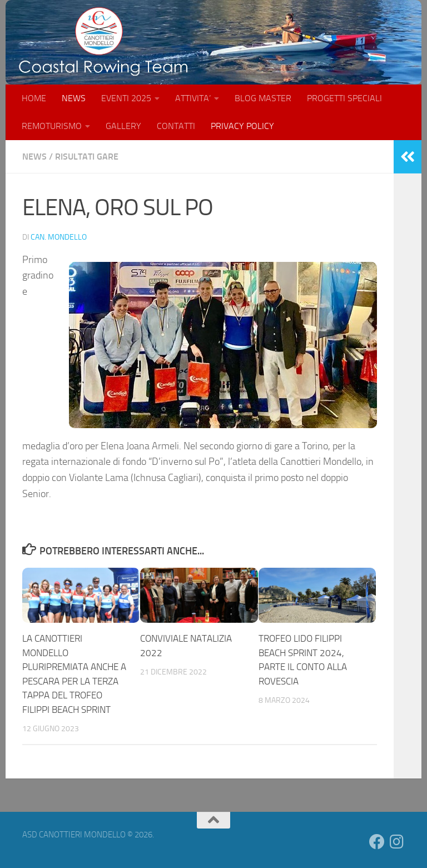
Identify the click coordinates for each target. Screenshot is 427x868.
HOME (34, 98)
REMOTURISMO (52, 126)
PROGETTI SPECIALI (344, 98)
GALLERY (123, 126)
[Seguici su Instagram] (397, 842)
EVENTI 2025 (126, 98)
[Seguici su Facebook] (377, 842)
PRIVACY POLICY (242, 126)
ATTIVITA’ (193, 98)
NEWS (74, 98)
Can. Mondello (59, 237)
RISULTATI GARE (87, 157)
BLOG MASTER (263, 98)
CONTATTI (176, 126)
